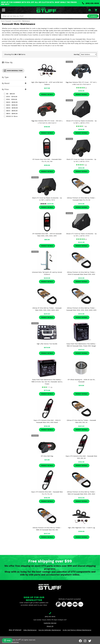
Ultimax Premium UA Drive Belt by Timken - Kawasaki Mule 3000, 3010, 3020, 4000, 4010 (81, 309)
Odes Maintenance (30, 630)
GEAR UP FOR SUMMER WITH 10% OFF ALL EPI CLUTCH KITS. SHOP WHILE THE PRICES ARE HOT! (39, 3)
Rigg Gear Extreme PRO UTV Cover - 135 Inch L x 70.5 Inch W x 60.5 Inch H (47, 122)
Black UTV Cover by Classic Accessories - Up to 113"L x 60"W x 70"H (81, 160)
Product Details (47, 94)
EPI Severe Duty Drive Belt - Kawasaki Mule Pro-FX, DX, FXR (47, 160)
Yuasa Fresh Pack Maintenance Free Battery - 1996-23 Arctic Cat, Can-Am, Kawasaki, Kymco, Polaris (47, 382)
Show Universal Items (13, 71)
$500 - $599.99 (11, 111)
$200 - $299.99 (11, 102)
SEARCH (93, 16)
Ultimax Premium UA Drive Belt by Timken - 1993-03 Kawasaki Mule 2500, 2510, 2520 (81, 493)
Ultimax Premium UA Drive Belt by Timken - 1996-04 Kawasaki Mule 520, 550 (47, 529)
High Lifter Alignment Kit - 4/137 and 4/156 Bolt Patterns (47, 83)
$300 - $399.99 (11, 105)
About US (50, 626)
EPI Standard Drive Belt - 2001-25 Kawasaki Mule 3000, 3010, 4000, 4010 (47, 235)
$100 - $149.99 (11, 97)
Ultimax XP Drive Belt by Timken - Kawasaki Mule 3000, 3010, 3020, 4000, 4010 (47, 309)
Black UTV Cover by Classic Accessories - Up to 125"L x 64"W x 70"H (47, 199)
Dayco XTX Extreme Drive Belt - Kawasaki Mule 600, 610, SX (81, 457)
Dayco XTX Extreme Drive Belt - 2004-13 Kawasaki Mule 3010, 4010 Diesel (47, 421)
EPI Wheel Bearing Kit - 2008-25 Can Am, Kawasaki (81, 381)
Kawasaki (8, 21)
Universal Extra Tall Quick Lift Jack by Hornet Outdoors (47, 273)
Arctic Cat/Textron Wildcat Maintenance (77, 630)
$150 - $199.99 (10, 99)
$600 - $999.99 (11, 113)
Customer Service (50, 623)
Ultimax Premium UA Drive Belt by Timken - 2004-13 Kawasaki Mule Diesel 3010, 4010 (81, 273)
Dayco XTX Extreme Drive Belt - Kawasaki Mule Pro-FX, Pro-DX (47, 493)
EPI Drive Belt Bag (47, 456)
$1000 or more (11, 116)
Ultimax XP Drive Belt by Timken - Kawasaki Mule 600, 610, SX (81, 421)
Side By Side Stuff (13, 640)
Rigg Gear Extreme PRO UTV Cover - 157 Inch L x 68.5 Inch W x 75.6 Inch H (81, 83)
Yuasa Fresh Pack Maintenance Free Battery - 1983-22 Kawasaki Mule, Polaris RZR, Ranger (81, 345)
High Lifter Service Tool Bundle (47, 344)
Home (3, 21)
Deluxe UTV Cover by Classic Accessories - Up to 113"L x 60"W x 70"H (81, 235)
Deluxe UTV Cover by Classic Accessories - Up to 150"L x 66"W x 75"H (81, 122)
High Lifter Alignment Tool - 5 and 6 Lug (81, 528)
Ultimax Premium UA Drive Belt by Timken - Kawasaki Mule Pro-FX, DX (81, 199)
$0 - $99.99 (9, 94)
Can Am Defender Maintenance (50, 630)
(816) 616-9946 (91, 3)
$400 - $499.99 (11, 108)
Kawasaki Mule (17, 21)
